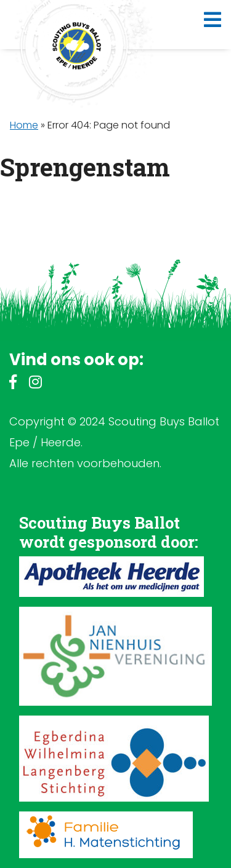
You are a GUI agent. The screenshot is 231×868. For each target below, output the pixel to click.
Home (24, 125)
